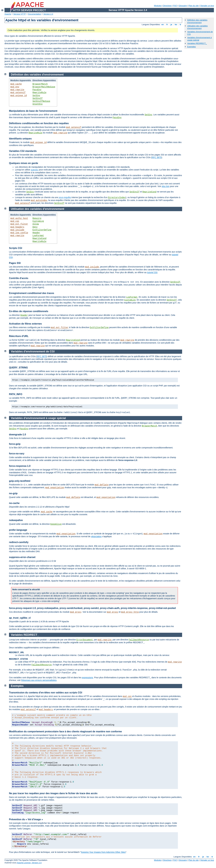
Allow (36, 224)
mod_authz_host (19, 218)
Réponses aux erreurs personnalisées (39, 680)
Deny (35, 227)
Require (37, 218)
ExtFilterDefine (42, 230)
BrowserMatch (40, 84)
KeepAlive (56, 524)
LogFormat (38, 236)
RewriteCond (149, 192)
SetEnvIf (38, 98)
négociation (96, 536)
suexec (34, 170)
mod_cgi (15, 221)
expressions (88, 678)
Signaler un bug (207, 6)
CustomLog (38, 221)
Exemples (191, 47)
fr (167, 24)
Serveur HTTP (20, 14)
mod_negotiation (55, 488)
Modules (158, 6)
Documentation (35, 14)
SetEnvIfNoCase (41, 101)
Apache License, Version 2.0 (29, 863)
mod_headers (17, 227)
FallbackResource (139, 640)
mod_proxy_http (130, 612)
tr (181, 24)
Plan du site (193, 6)
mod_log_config (19, 233)
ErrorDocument (85, 640)
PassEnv (37, 90)
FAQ (175, 6)
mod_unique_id (19, 96)
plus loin (166, 186)
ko (176, 24)
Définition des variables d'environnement (197, 21)
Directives (167, 6)
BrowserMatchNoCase (44, 87)
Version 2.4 (48, 14)
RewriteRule (39, 93)
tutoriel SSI (152, 272)
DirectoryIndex (117, 198)
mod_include (17, 230)
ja (171, 24)
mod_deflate (102, 485)
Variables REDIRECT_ (197, 43)
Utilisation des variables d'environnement (197, 27)
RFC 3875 (157, 157)
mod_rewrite (17, 90)
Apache (8, 14)
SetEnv (36, 96)
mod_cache (16, 84)
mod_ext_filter (19, 224)
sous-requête (65, 197)
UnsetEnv (38, 104)
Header (36, 233)
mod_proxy (76, 612)
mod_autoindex (39, 200)
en (163, 24)
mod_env (15, 87)
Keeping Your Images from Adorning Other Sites (103, 852)
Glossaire (183, 6)
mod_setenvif (18, 93)
